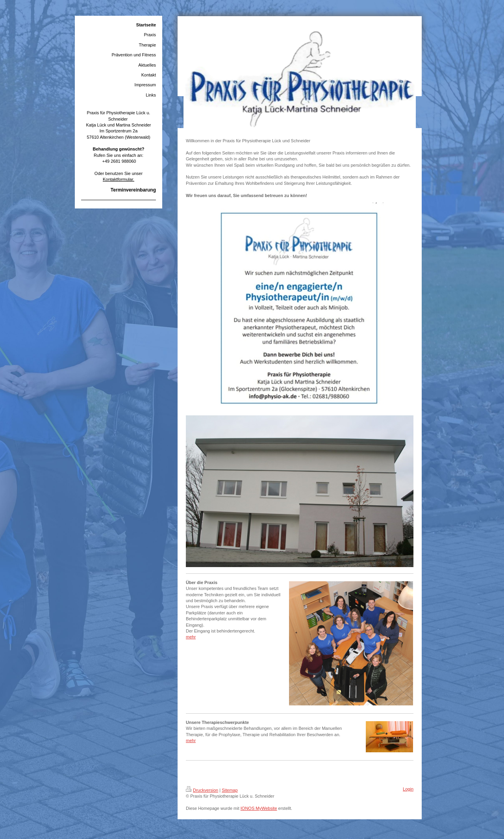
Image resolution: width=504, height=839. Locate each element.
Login (408, 789)
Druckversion (202, 790)
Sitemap (230, 790)
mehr (191, 637)
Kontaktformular (118, 179)
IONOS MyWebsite (259, 808)
